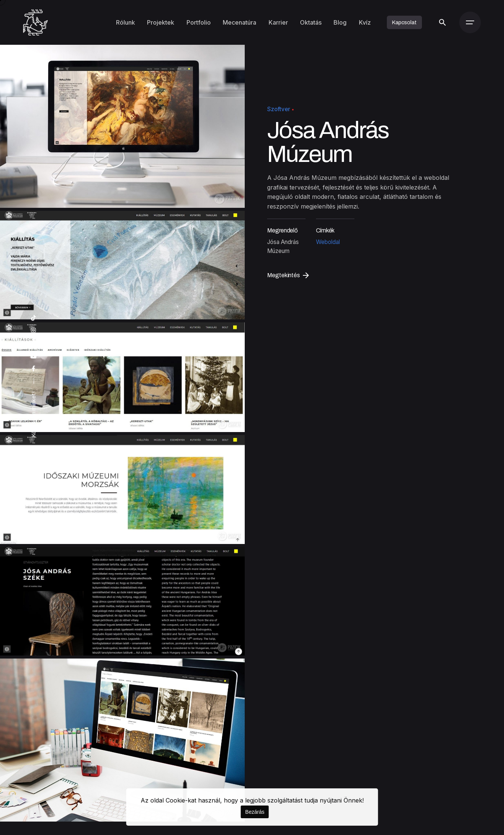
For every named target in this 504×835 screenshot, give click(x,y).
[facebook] (33, 369)
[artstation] (33, 343)
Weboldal (328, 242)
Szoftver (279, 109)
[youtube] (33, 356)
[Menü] (470, 22)
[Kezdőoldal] (36, 22)
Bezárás (255, 812)
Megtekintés (288, 275)
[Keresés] (442, 22)
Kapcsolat (404, 22)
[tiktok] (33, 318)
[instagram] (33, 330)
